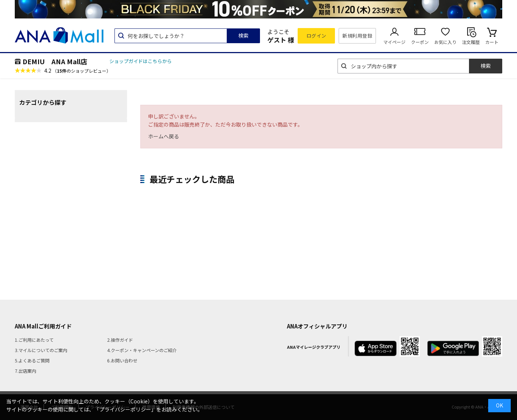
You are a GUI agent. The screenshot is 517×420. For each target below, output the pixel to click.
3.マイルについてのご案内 (41, 350)
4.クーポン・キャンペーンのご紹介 (142, 350)
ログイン (316, 36)
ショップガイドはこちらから (141, 61)
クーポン (420, 42)
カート (492, 42)
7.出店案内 (25, 371)
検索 (243, 35)
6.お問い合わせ (122, 360)
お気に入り (445, 42)
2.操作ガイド (120, 340)
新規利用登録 (357, 36)
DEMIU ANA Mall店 (55, 61)
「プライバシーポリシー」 (125, 409)
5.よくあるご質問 (32, 360)
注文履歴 (471, 42)
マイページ (394, 42)
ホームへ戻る (164, 136)
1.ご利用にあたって (34, 340)
